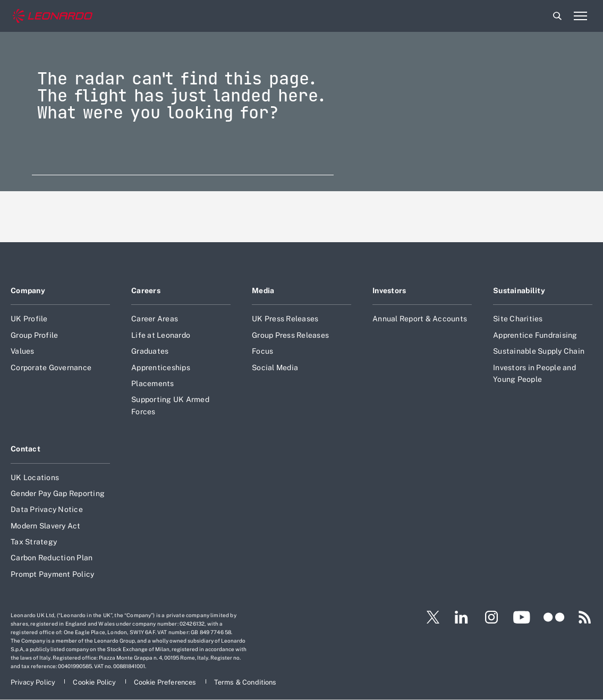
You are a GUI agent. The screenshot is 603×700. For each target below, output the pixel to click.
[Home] (53, 16)
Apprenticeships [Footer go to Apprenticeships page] (161, 368)
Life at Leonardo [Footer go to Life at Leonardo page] (161, 335)
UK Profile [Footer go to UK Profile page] (29, 319)
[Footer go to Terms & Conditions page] (245, 682)
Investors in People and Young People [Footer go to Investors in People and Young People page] (534, 373)
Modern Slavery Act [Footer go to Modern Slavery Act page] (46, 526)
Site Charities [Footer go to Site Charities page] (518, 319)
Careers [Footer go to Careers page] (146, 291)
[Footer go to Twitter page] (429, 617)
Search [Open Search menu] (557, 16)
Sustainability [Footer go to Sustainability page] (519, 291)
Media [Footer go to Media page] (263, 291)
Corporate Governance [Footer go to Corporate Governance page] (51, 368)
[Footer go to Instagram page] (491, 617)
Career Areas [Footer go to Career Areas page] (155, 319)
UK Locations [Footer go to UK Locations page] (35, 477)
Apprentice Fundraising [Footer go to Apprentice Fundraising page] (535, 335)
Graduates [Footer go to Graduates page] (150, 351)
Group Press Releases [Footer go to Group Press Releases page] (290, 335)
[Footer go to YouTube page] (521, 617)
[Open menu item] (580, 16)
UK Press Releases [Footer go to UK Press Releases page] (285, 319)
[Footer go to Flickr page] (554, 617)
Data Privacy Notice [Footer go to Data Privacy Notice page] (47, 509)
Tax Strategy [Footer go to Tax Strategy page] (34, 542)
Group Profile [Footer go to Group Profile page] (34, 335)
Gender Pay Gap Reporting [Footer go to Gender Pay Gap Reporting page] (58, 493)
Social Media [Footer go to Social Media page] (275, 368)
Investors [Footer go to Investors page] (389, 291)
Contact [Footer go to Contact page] (26, 449)
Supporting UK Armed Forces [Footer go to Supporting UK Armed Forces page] (170, 405)
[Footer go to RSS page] (585, 617)
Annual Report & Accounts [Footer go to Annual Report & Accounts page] (420, 319)
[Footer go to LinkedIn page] (461, 617)
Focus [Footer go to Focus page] (262, 351)
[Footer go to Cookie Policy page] (95, 682)
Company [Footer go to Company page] (28, 291)
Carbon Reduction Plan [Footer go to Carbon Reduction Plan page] (52, 558)
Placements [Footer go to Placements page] (153, 383)
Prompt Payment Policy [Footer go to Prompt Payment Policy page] (52, 574)
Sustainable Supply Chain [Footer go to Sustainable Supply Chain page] (539, 351)
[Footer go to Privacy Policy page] (34, 682)
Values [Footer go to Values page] (23, 351)
